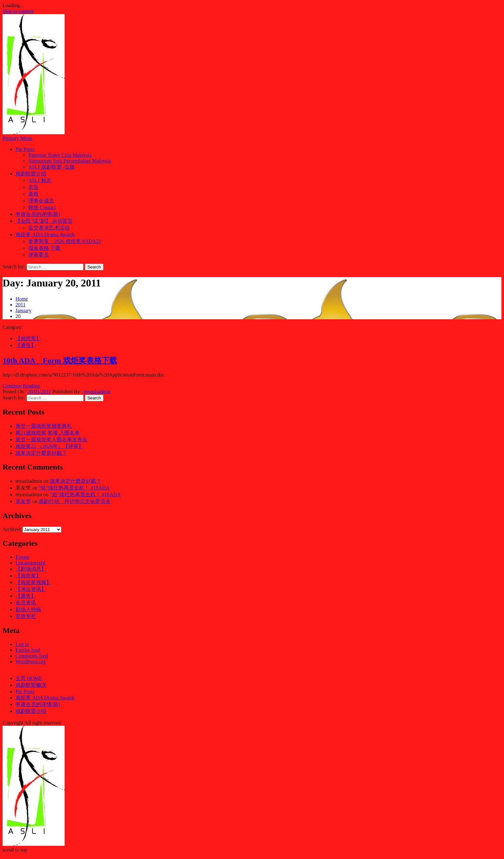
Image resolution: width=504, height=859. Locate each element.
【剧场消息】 (31, 569)
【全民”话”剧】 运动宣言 (44, 221)
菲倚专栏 (26, 616)
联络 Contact (42, 207)
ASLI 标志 (40, 180)
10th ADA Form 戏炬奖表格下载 (60, 360)
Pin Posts (25, 149)
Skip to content (18, 11)
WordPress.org (31, 662)
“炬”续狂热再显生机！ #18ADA (74, 488)
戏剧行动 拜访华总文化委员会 (75, 501)
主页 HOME (29, 678)
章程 (33, 194)
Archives (12, 529)
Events (22, 557)
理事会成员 (41, 201)
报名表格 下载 (44, 248)
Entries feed (28, 650)
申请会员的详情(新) (38, 214)
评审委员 (39, 255)
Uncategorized (30, 563)
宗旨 (33, 187)
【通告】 (26, 345)
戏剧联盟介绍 (31, 174)
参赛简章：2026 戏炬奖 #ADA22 (65, 241)
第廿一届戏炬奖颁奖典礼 (44, 426)
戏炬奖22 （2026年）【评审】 (50, 446)
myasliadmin (97, 392)
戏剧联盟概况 (31, 685)
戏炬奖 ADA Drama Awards (45, 234)
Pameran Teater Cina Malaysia (60, 155)
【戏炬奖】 (28, 338)
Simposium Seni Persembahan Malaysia (70, 161)
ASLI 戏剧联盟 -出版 (52, 167)
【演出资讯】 (31, 589)
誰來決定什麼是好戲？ (41, 453)
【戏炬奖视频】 (33, 582)
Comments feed (32, 656)
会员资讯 (26, 603)
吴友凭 (23, 501)
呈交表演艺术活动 (49, 228)
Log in (22, 644)
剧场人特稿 (28, 609)
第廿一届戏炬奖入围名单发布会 (51, 439)
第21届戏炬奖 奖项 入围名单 (48, 433)
